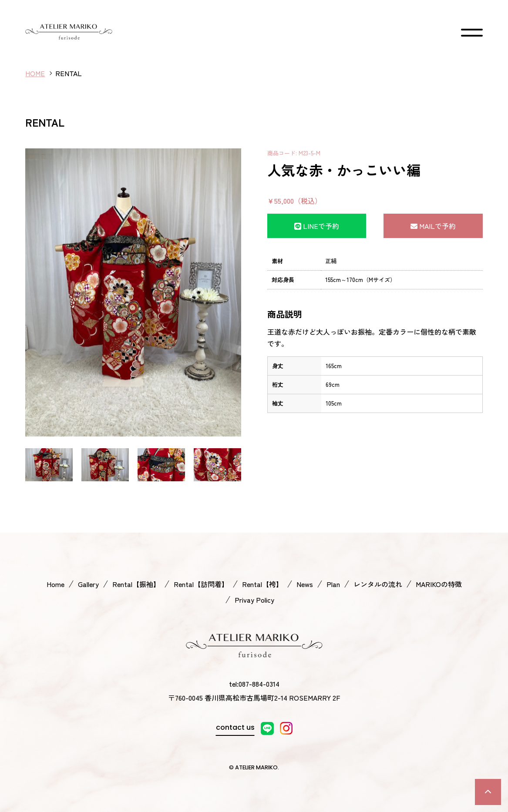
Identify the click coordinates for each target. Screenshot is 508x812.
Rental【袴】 (262, 584)
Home (56, 584)
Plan (333, 584)
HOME (35, 73)
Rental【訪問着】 (201, 584)
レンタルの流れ (378, 584)
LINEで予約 (317, 226)
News (305, 584)
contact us (235, 727)
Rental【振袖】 (136, 584)
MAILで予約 (433, 226)
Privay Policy (254, 600)
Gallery (88, 584)
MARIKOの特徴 (439, 584)
